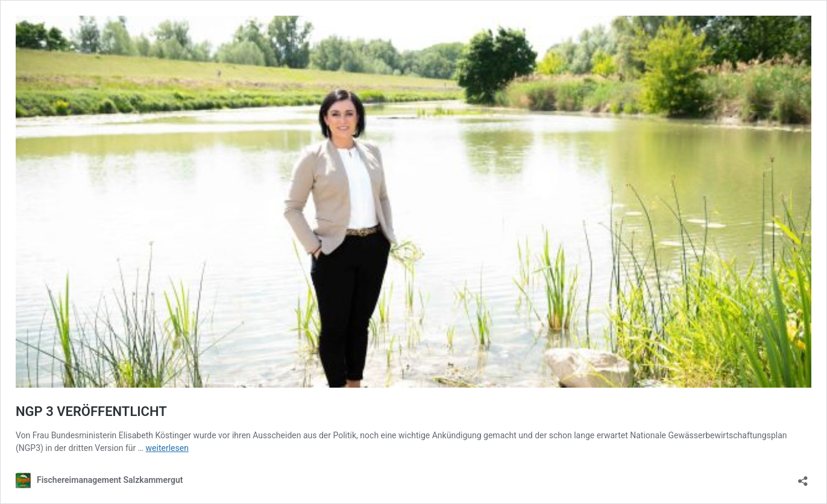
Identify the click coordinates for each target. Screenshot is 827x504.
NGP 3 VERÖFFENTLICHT (91, 411)
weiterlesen (167, 448)
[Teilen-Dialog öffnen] (803, 477)
